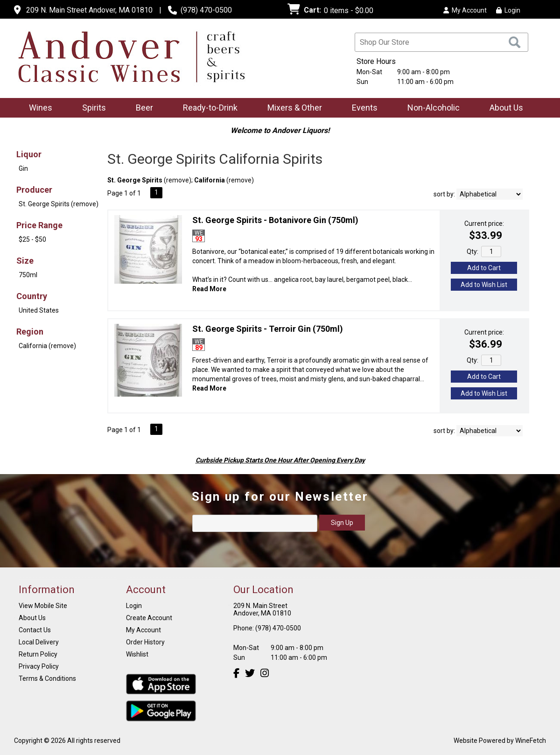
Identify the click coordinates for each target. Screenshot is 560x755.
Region (30, 332)
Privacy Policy (39, 666)
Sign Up (342, 523)
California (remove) (47, 346)
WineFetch (531, 741)
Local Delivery (39, 642)
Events (365, 108)
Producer (34, 190)
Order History (145, 642)
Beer (141, 108)
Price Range (39, 225)
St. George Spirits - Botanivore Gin (275, 220)
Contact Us (35, 630)
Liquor (29, 154)
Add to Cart (484, 268)
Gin (23, 168)
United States (39, 310)
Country (32, 296)
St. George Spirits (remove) (59, 204)
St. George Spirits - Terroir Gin (268, 329)
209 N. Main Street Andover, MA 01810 (89, 10)
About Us (503, 108)
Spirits (91, 108)
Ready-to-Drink (207, 108)
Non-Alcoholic (430, 108)
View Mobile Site (43, 606)
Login (508, 10)
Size (25, 261)
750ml (28, 275)
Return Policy (38, 654)
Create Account (149, 618)
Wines (38, 108)
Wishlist (137, 654)
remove (178, 180)
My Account (143, 630)
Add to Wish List (484, 285)
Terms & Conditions (47, 678)
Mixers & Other (292, 108)
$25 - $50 (32, 239)
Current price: (484, 224)
